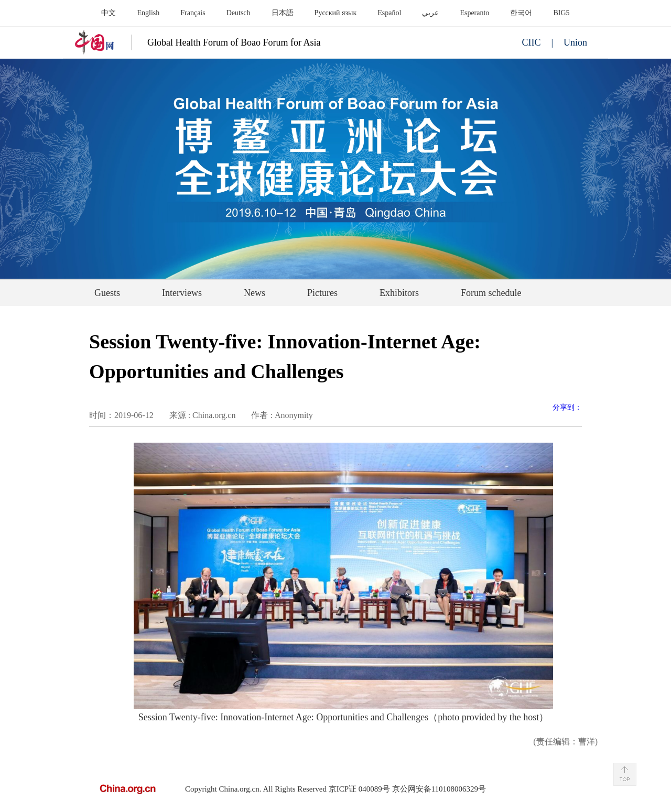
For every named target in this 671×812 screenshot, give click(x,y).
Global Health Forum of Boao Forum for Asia (234, 42)
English (148, 13)
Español (389, 13)
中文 (109, 13)
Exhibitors (399, 293)
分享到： (567, 407)
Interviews (182, 293)
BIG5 (561, 13)
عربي (430, 13)
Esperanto (474, 13)
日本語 (283, 13)
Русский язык (336, 13)
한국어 (521, 13)
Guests (107, 293)
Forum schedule (491, 293)
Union (575, 42)
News (255, 293)
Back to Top (625, 774)
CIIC (531, 42)
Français (193, 13)
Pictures (322, 293)
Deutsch (239, 13)
